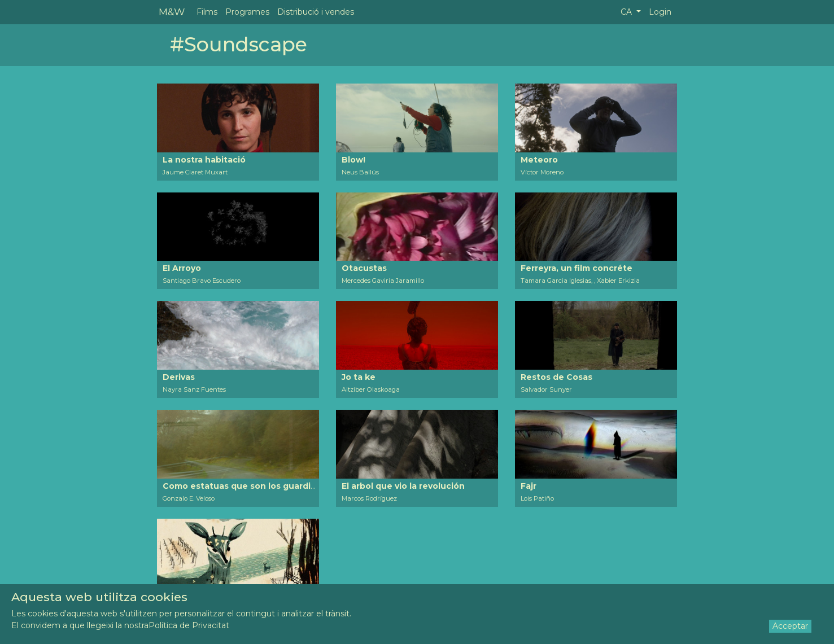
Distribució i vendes (316, 12)
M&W (172, 12)
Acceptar (790, 626)
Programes (247, 12)
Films (207, 12)
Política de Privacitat (189, 625)
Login (660, 12)
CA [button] (627, 12)
